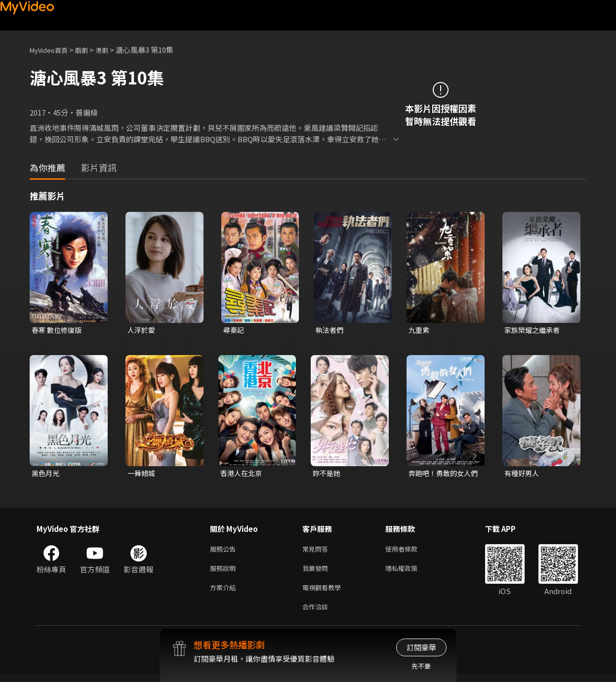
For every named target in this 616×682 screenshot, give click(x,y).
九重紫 (420, 330)
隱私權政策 (410, 572)
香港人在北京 (243, 474)
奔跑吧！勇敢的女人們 (442, 475)
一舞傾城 (142, 474)
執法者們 (330, 330)
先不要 (421, 666)
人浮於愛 (142, 330)
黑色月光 (46, 474)
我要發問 (317, 572)
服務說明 (225, 572)
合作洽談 (317, 614)
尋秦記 (234, 330)
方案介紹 (225, 593)
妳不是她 (328, 474)
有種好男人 (523, 474)
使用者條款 (410, 551)
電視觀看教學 (325, 593)
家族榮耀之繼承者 (534, 330)
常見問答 (317, 551)
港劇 (112, 50)
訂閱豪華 (421, 647)
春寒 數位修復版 (58, 330)
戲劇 (89, 50)
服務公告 (225, 551)
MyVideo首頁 (52, 50)
